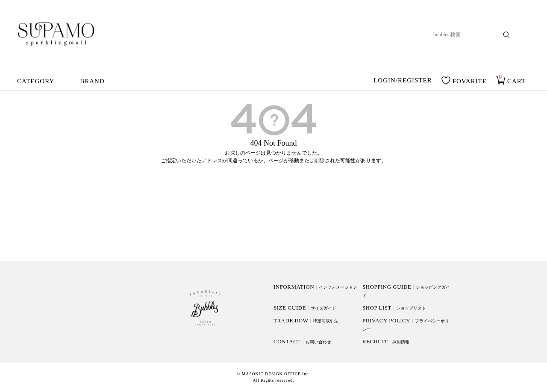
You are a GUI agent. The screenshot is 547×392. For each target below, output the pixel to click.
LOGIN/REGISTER (403, 81)
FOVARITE (470, 81)
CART (516, 81)
